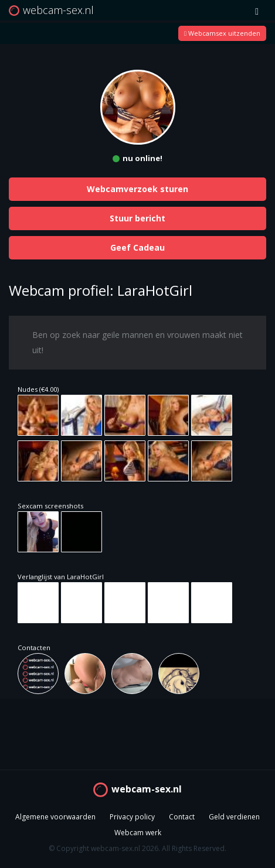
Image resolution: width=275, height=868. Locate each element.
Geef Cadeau (137, 247)
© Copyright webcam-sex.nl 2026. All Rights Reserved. (137, 848)
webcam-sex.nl (147, 789)
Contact (182, 817)
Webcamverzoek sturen (137, 189)
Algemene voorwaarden (55, 817)
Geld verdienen (234, 817)
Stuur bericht (137, 218)
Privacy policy (132, 817)
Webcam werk (138, 833)
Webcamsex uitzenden (222, 33)
